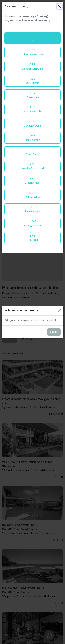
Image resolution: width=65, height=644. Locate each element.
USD (33, 52)
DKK (33, 138)
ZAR (33, 166)
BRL (32, 181)
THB (33, 238)
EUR (32, 38)
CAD (33, 124)
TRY (33, 95)
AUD (33, 109)
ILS (33, 209)
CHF (33, 152)
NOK (33, 223)
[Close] (59, 6)
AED (33, 81)
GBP (32, 67)
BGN (33, 195)
